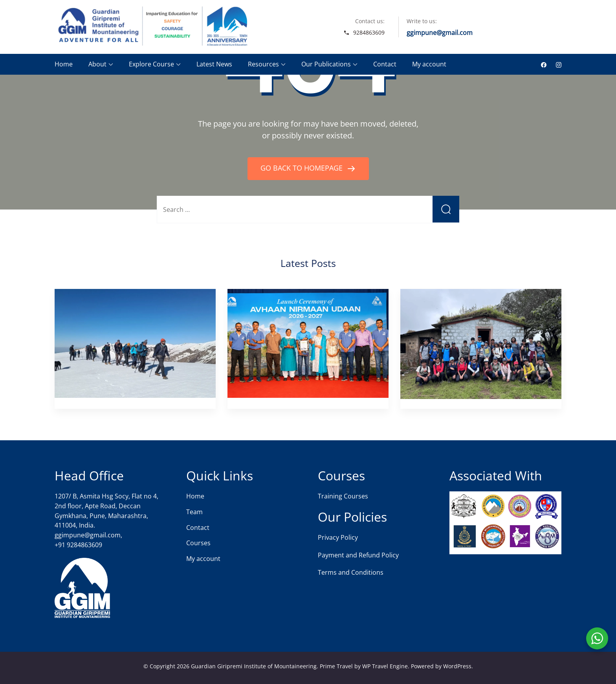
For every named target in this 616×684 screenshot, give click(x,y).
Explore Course (151, 64)
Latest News (214, 64)
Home (64, 64)
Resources (263, 64)
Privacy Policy (338, 537)
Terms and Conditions (351, 572)
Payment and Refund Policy (358, 555)
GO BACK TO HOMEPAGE (302, 168)
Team (194, 512)
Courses (198, 543)
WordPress (457, 666)
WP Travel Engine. (386, 666)
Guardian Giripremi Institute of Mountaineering (254, 666)
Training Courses (343, 496)
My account (429, 64)
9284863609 (369, 32)
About (97, 64)
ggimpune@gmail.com (440, 33)
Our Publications (326, 64)
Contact (385, 64)
